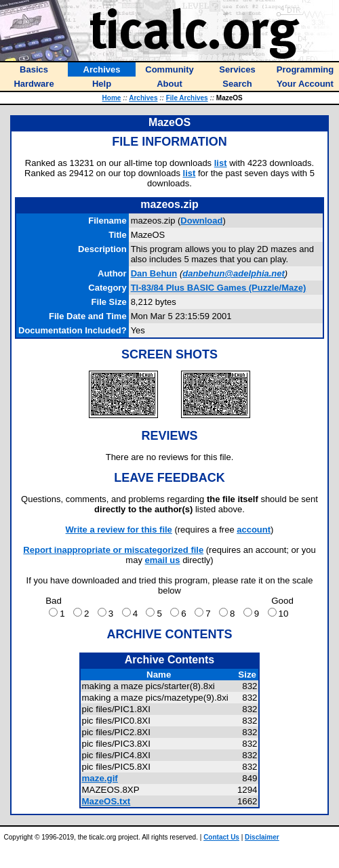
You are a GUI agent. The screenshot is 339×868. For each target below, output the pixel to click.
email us (163, 560)
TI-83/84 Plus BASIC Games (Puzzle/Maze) (219, 288)
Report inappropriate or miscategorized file (113, 550)
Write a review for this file (119, 530)
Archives (143, 98)
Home (112, 98)
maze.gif (99, 778)
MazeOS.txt (106, 801)
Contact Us (221, 837)
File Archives (187, 98)
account (254, 530)
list (221, 163)
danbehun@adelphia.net (234, 273)
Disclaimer (262, 837)
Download (201, 221)
